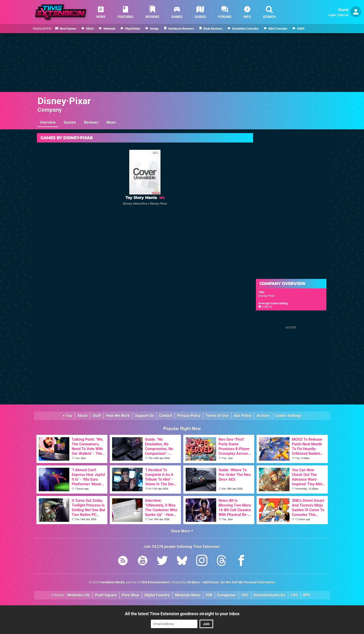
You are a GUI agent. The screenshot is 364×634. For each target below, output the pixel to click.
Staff (97, 416)
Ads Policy (243, 416)
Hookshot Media (113, 582)
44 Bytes (194, 582)
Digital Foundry (157, 595)
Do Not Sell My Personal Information (248, 582)
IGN (209, 595)
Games (70, 122)
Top (67, 416)
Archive (263, 416)
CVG (294, 595)
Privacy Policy (189, 416)
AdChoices (210, 582)
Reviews (91, 122)
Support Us (145, 416)
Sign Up (343, 15)
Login (332, 15)
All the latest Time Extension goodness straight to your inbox (182, 614)
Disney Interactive (135, 204)
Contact (166, 416)
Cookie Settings (288, 416)
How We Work (118, 416)
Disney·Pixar (64, 101)
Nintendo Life (79, 595)
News (111, 122)
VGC (245, 595)
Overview (48, 122)
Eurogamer (227, 595)
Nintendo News (188, 595)
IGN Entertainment (155, 582)
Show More (182, 531)
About (82, 416)
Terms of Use (217, 416)
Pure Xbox (131, 595)
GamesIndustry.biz (270, 595)
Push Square (106, 595)
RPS (307, 595)
